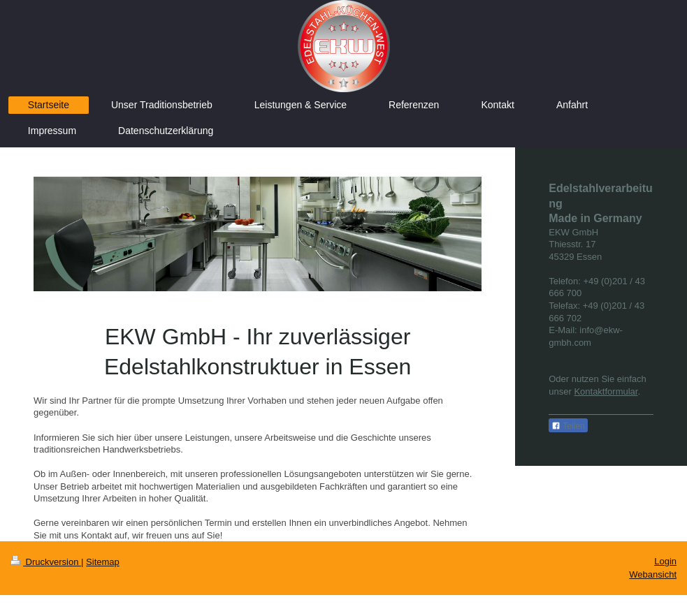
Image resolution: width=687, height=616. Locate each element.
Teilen (568, 426)
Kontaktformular (606, 391)
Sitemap (103, 562)
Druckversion (46, 562)
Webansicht (653, 574)
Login (665, 561)
